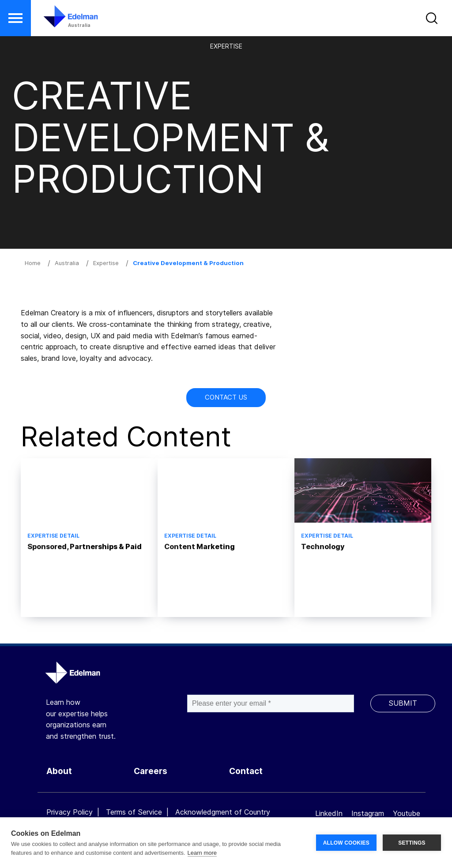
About (59, 771)
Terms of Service (134, 812)
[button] (15, 18)
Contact (246, 771)
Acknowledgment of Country (223, 812)
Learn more (202, 853)
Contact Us (226, 397)
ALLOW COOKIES (346, 843)
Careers (151, 771)
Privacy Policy (70, 812)
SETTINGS (412, 843)
